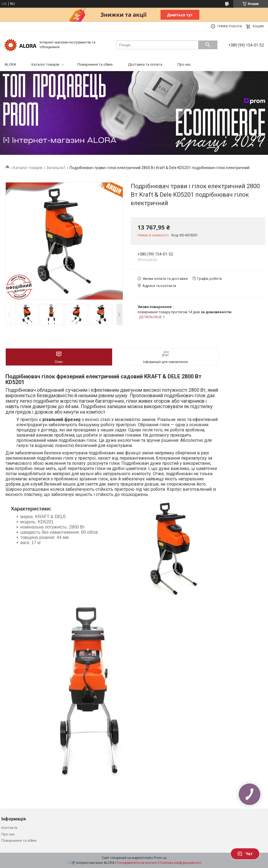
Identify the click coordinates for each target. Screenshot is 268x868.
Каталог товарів (45, 64)
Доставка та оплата (145, 64)
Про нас (184, 64)
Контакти (9, 828)
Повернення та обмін (95, 64)
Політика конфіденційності (180, 863)
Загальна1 (56, 168)
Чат (245, 854)
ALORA (10, 64)
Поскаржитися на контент (137, 863)
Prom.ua (160, 858)
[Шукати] (208, 45)
